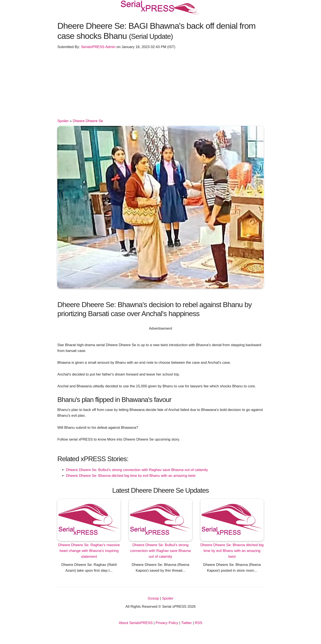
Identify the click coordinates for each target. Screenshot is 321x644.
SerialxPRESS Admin (98, 47)
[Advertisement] (160, 86)
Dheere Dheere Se (88, 121)
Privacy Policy (167, 623)
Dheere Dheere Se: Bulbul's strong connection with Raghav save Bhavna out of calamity (137, 470)
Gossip (153, 598)
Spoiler (63, 121)
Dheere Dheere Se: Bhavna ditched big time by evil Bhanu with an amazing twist (131, 476)
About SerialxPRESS (136, 623)
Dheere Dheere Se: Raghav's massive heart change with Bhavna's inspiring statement (89, 551)
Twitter (186, 623)
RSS (199, 623)
